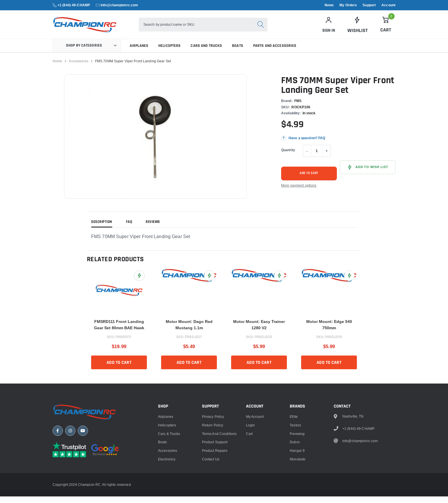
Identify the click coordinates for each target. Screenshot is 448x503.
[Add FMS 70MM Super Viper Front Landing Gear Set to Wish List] (368, 174)
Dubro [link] (295, 497)
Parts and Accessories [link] (275, 52)
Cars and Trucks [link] (206, 52)
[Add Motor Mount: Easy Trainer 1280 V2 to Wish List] (279, 282)
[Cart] (386, 28)
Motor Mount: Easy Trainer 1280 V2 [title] (259, 331)
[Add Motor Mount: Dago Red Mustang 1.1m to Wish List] (209, 282)
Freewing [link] (297, 489)
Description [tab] (102, 229)
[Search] (268, 28)
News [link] (329, 5)
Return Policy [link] (213, 480)
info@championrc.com (119, 5)
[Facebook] (58, 487)
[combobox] (203, 28)
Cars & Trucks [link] (169, 489)
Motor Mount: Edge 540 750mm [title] (329, 331)
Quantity (288, 156)
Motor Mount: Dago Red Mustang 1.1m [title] (189, 331)
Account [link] (388, 5)
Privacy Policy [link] (213, 472)
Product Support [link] (215, 497)
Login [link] (251, 480)
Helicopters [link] (169, 52)
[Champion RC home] (87, 468)
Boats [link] (238, 52)
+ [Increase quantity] (327, 157)
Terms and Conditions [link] (219, 489)
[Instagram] (70, 487)
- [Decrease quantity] (307, 157)
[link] (357, 28)
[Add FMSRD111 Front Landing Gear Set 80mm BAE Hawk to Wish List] (139, 282)
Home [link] (57, 68)
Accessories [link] (78, 68)
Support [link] (369, 5)
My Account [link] (255, 472)
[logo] (98, 28)
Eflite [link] (294, 472)
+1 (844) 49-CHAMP (74, 5)
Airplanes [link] (139, 52)
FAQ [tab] (129, 229)
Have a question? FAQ (307, 145)
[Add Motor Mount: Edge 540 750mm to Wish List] (349, 282)
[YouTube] (83, 487)
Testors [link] (295, 480)
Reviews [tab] (153, 229)
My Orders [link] (348, 5)
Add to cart (309, 180)
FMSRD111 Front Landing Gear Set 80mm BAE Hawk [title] (119, 331)
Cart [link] (249, 489)
